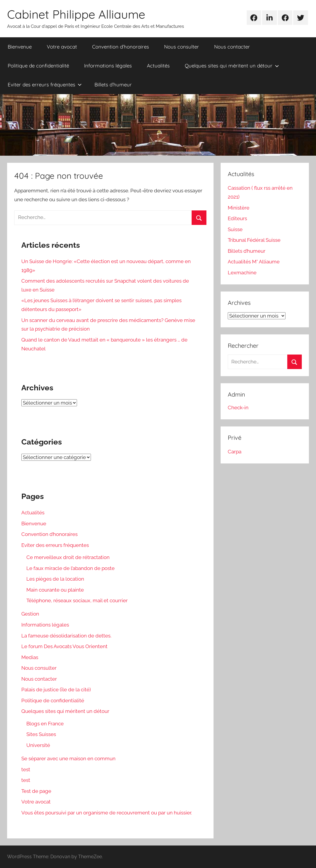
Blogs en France (45, 724)
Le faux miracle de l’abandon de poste (70, 568)
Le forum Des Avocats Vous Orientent (64, 646)
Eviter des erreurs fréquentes (45, 84)
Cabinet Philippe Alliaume (76, 14)
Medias (30, 657)
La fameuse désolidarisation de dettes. (66, 636)
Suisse (235, 229)
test (26, 769)
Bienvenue (20, 47)
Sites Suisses (41, 734)
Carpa (235, 452)
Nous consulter (182, 47)
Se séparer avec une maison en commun (68, 759)
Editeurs (237, 218)
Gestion (30, 614)
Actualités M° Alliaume (254, 262)
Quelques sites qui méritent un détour (232, 66)
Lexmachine (242, 273)
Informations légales (108, 66)
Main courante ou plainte (55, 590)
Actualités (158, 66)
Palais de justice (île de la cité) (56, 690)
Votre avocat (62, 47)
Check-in (238, 408)
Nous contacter (232, 47)
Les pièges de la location (55, 579)
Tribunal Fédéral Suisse (254, 240)
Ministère (239, 208)
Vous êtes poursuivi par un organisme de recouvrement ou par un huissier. (107, 813)
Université (38, 745)
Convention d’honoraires (121, 47)
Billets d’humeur (113, 84)
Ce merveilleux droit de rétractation (68, 557)
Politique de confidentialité (38, 66)
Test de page (36, 791)
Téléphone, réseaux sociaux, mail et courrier (77, 600)
